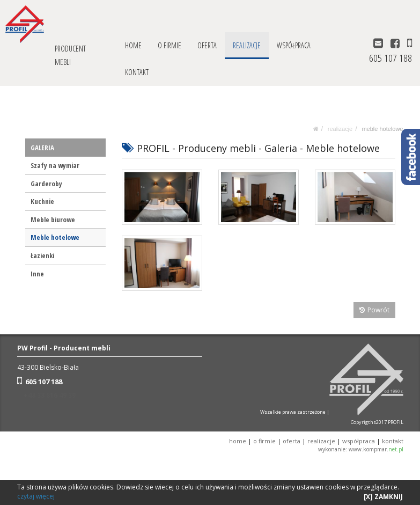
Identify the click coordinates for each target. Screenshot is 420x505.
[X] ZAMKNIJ (383, 497)
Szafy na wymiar (55, 165)
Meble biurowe (53, 219)
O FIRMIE (170, 45)
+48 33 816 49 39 (50, 395)
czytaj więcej (36, 496)
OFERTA (207, 45)
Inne (37, 274)
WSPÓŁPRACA (294, 45)
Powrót (375, 310)
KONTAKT (137, 72)
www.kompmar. (376, 449)
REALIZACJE (247, 45)
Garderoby (46, 184)
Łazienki (42, 255)
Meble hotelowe (382, 129)
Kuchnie (42, 201)
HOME (133, 45)
